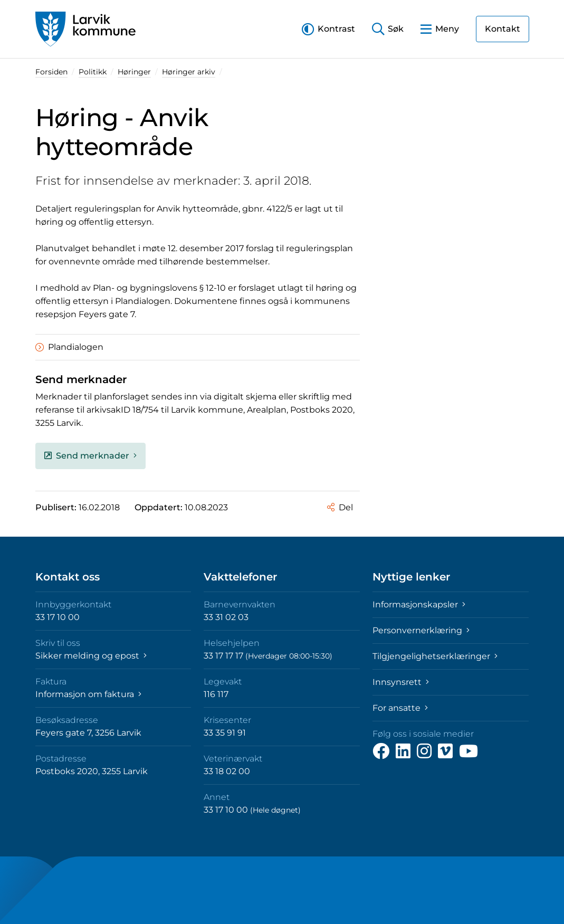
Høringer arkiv (189, 72)
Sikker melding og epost (91, 656)
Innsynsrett (401, 682)
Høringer (134, 72)
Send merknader (90, 456)
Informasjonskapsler (419, 604)
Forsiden (51, 72)
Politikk (93, 72)
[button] (328, 29)
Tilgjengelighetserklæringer (435, 656)
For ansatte (400, 708)
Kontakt (503, 29)
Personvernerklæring (421, 630)
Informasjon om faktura (88, 694)
